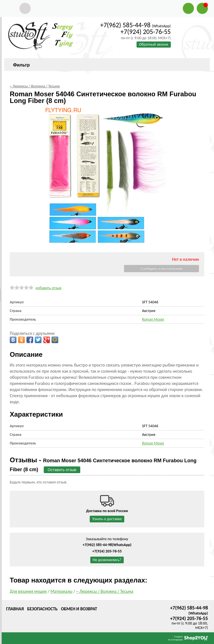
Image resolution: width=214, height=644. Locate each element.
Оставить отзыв (62, 470)
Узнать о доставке (107, 519)
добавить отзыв (48, 288)
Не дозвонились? (107, 560)
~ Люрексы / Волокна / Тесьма (105, 591)
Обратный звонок (154, 44)
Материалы (61, 591)
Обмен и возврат (79, 609)
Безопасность (42, 609)
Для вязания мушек (28, 591)
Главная (15, 609)
